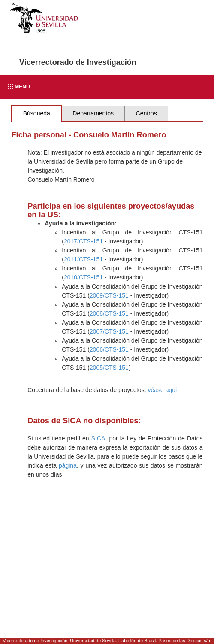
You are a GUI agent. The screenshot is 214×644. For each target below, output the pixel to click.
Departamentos (93, 113)
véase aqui (162, 390)
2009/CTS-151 (109, 295)
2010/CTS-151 (83, 277)
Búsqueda (37, 113)
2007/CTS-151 (109, 331)
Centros (146, 113)
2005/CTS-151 (109, 368)
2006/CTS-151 (109, 349)
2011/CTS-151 (83, 259)
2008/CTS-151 (109, 313)
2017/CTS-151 (83, 241)
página (68, 465)
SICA (98, 438)
